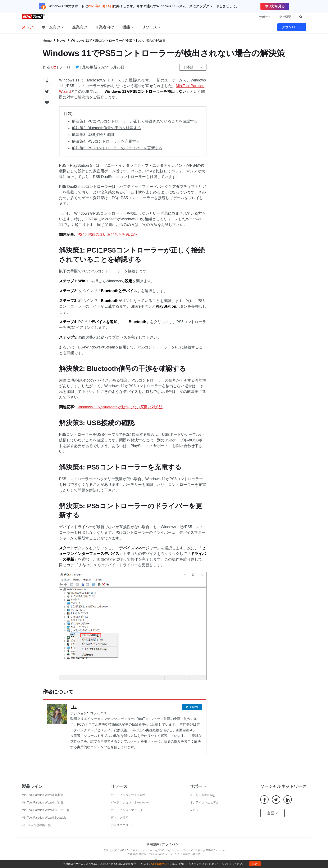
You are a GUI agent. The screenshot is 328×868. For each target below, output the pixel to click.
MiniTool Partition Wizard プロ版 (43, 802)
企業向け (80, 27)
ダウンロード (292, 27)
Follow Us (193, 707)
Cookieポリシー (160, 864)
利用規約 (153, 844)
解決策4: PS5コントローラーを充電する (106, 141)
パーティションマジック (127, 810)
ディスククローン (122, 825)
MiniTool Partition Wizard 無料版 (43, 795)
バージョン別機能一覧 (36, 825)
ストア (27, 27)
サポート (265, 17)
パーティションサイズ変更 (128, 795)
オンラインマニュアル (204, 802)
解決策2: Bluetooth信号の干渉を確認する (106, 128)
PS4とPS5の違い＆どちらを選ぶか (107, 235)
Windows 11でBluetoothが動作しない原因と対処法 (120, 407)
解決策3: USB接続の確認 (93, 135)
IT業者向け (105, 27)
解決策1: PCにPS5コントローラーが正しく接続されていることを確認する (135, 121)
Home (47, 41)
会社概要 (285, 17)
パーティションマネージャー (130, 802)
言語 (272, 813)
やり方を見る (275, 6)
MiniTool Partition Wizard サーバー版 (46, 810)
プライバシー (172, 844)
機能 (128, 27)
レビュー (196, 810)
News (61, 41)
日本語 (189, 67)
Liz (54, 67)
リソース (151, 27)
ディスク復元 (119, 818)
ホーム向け (53, 27)
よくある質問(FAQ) (202, 795)
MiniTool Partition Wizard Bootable (44, 818)
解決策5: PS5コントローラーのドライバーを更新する (117, 148)
